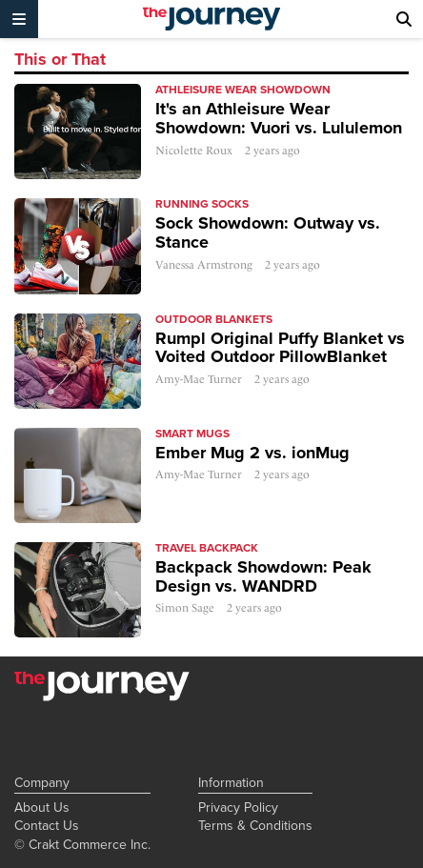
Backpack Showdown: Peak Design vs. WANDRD (263, 576)
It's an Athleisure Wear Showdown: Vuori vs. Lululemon (279, 118)
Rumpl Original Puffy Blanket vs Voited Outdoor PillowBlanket (280, 348)
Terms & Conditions (255, 825)
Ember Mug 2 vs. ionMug (252, 453)
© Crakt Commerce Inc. (82, 844)
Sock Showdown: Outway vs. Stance (268, 232)
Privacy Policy (238, 807)
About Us (42, 807)
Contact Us (47, 825)
